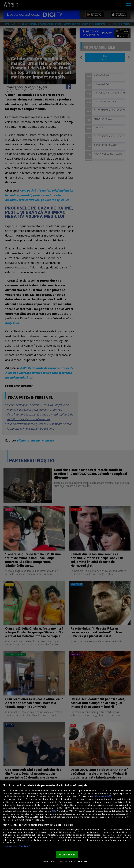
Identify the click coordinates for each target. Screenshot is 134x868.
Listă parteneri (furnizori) (16, 846)
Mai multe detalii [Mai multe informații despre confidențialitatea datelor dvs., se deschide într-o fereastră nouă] (103, 796)
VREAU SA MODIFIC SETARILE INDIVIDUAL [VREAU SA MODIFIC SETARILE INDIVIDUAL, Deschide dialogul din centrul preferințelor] (66, 862)
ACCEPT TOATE (67, 855)
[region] (67, 824)
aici (54, 811)
